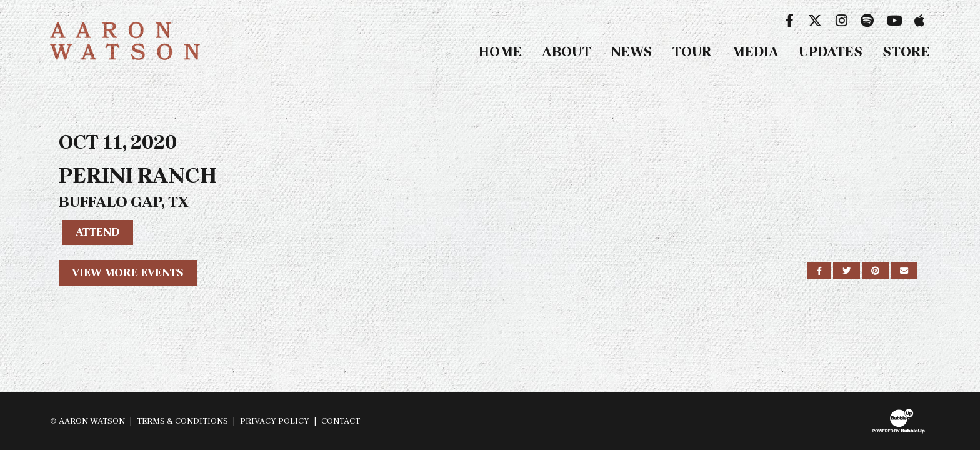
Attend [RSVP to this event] (98, 232)
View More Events (128, 272)
